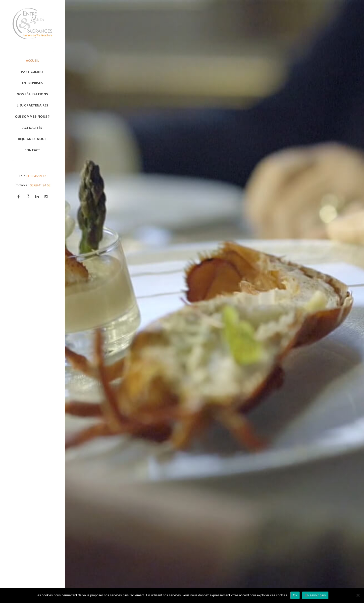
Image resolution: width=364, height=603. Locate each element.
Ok (295, 595)
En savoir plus (315, 595)
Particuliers (32, 72)
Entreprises (32, 83)
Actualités (32, 128)
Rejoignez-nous (32, 139)
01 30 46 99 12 (36, 176)
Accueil (32, 60)
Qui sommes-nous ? (32, 116)
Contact (32, 150)
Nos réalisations (32, 94)
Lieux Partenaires (32, 105)
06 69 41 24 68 (40, 185)
